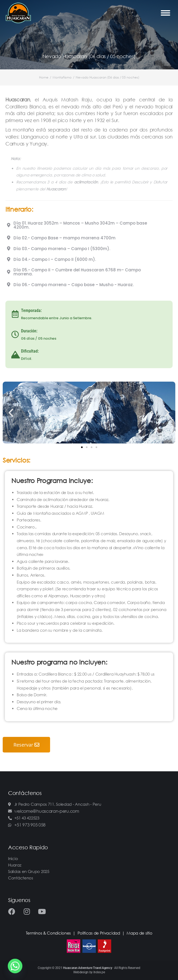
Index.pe (99, 972)
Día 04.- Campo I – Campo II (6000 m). (55, 259)
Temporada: (31, 310)
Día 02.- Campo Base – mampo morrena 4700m (64, 238)
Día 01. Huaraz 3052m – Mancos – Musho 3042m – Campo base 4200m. (80, 225)
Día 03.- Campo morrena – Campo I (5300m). (62, 249)
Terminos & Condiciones (48, 933)
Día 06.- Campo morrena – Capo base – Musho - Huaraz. (74, 285)
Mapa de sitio (139, 933)
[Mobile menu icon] (165, 13)
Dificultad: (30, 351)
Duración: (29, 331)
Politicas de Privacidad (99, 933)
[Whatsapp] (15, 966)
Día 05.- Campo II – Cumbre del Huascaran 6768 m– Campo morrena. (77, 272)
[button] (82, 447)
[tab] (89, 225)
